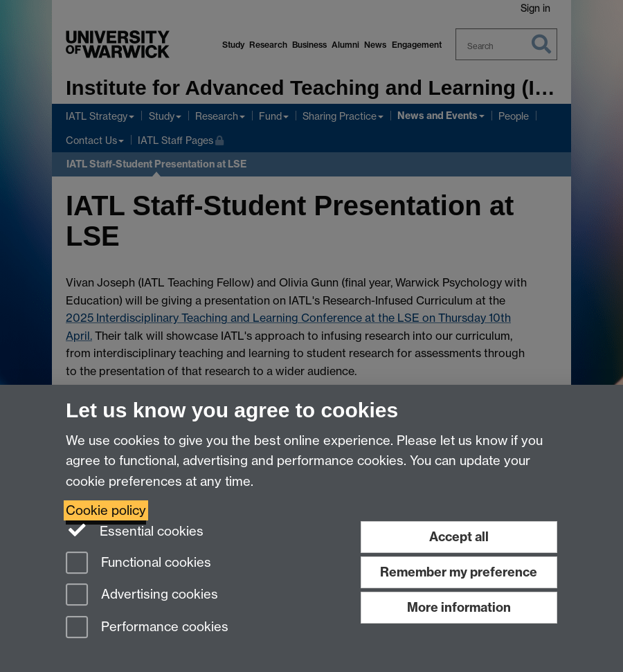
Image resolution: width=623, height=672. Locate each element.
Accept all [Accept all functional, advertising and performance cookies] (459, 537)
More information (459, 607)
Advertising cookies (142, 596)
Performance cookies (147, 628)
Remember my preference (459, 572)
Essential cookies (135, 530)
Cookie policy (106, 510)
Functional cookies (138, 564)
